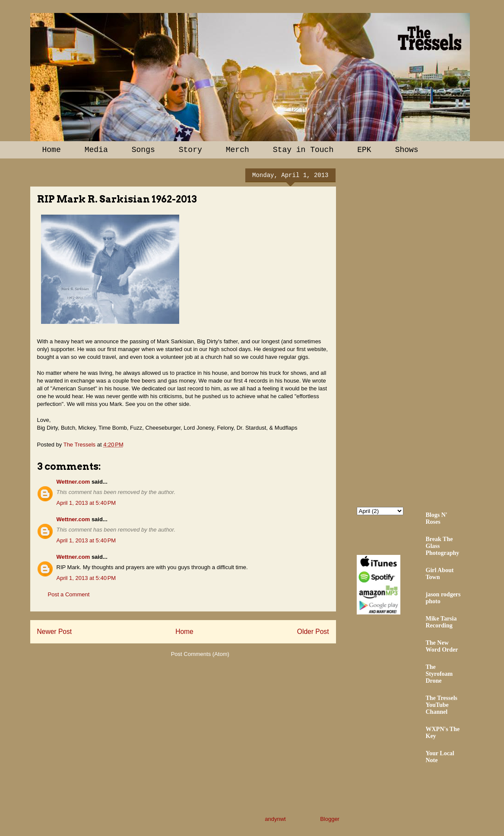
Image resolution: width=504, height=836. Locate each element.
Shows (407, 150)
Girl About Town (440, 574)
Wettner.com (73, 482)
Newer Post (55, 632)
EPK (364, 150)
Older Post (313, 632)
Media (96, 150)
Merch (238, 150)
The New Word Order (442, 646)
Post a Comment (69, 594)
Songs (143, 150)
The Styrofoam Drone (439, 674)
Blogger (330, 819)
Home (52, 150)
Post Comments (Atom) (200, 654)
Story (190, 150)
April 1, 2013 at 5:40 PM (86, 503)
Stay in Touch (303, 150)
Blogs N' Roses (437, 518)
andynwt (275, 819)
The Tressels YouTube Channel (442, 705)
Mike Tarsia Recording (441, 622)
